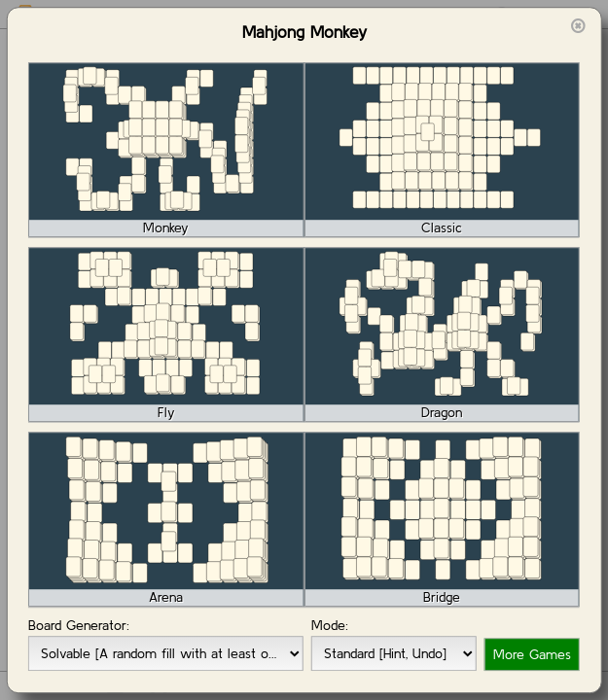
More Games (532, 654)
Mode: (330, 625)
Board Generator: (79, 625)
